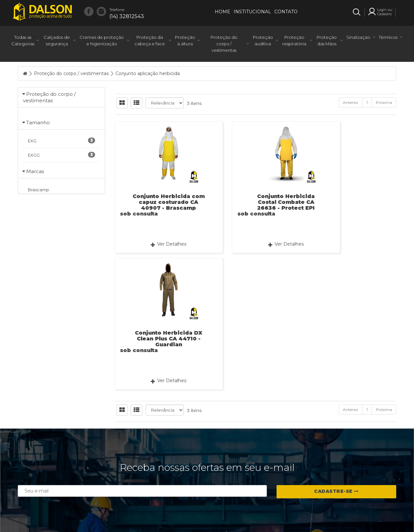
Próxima (384, 102)
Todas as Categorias (23, 40)
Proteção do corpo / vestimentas (224, 44)
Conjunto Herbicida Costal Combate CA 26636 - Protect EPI (256, 202)
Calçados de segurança (57, 40)
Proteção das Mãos (327, 40)
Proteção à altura (185, 40)
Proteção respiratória (294, 40)
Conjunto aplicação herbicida (148, 73)
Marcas (35, 245)
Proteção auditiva (263, 40)
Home (223, 12)
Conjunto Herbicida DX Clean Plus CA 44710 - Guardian (353, 202)
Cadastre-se (336, 452)
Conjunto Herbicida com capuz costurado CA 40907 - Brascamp (158, 202)
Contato (286, 12)
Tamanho (38, 137)
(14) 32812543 (127, 13)
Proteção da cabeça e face (150, 40)
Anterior (351, 102)
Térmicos (388, 37)
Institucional (252, 12)
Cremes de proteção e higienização (102, 40)
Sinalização (358, 37)
